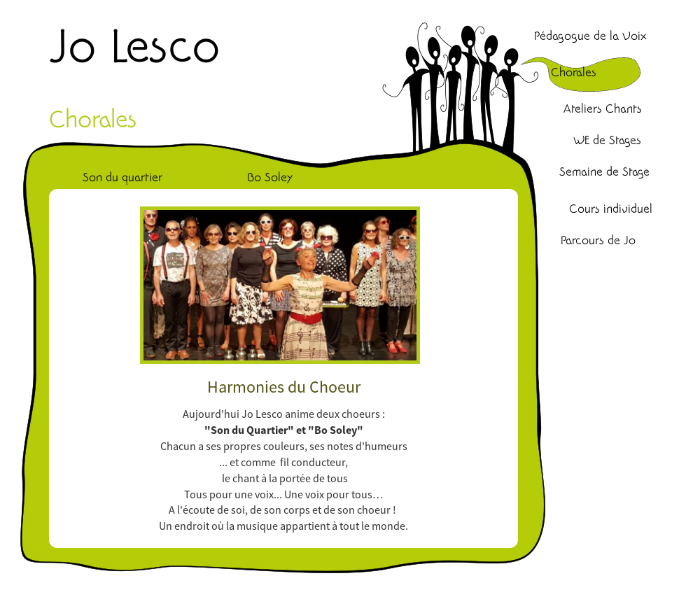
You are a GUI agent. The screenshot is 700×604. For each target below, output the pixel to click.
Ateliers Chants (603, 109)
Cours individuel (611, 209)
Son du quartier (122, 178)
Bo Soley (270, 178)
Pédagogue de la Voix (590, 36)
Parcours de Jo (598, 241)
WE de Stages (607, 141)
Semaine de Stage (604, 172)
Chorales (574, 73)
